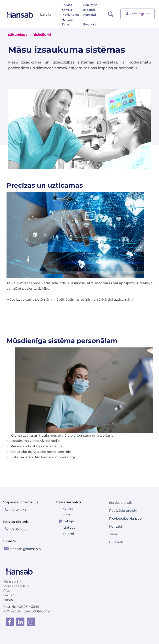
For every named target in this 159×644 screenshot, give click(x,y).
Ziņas (66, 24)
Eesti (67, 515)
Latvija (69, 521)
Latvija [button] (48, 15)
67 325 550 (19, 510)
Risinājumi (42, 35)
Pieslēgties (137, 14)
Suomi (69, 534)
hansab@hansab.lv (26, 549)
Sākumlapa (18, 35)
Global (68, 509)
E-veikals (90, 24)
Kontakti (90, 15)
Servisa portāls (67, 7)
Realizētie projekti (90, 7)
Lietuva (69, 527)
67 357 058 (19, 529)
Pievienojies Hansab (71, 17)
